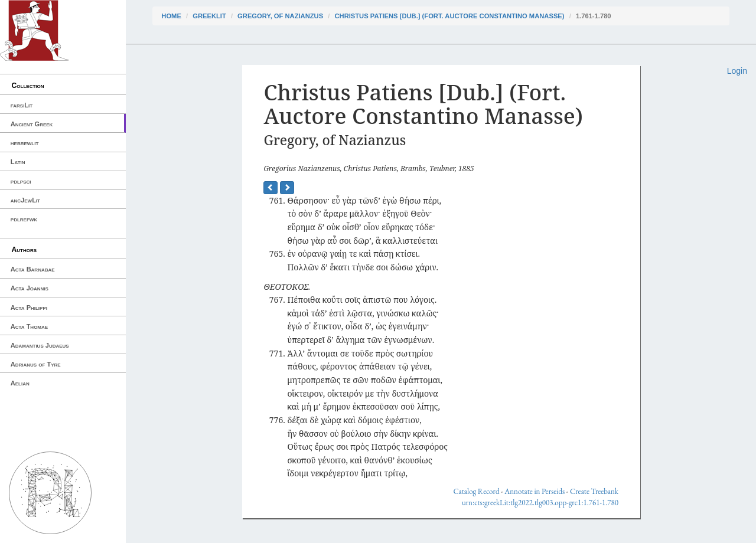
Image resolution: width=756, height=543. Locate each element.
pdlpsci (21, 181)
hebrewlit (25, 143)
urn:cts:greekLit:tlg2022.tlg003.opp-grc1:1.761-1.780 (540, 503)
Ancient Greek (32, 124)
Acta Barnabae (33, 269)
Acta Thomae (29, 326)
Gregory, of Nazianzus (280, 16)
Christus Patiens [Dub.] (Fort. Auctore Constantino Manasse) (449, 16)
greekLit (209, 16)
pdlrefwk (24, 219)
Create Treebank (594, 491)
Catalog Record (476, 491)
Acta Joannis (30, 288)
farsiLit (22, 105)
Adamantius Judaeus (40, 345)
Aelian (20, 383)
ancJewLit (25, 200)
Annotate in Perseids (535, 491)
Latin (18, 162)
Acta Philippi (29, 308)
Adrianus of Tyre (36, 364)
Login (737, 71)
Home (171, 16)
